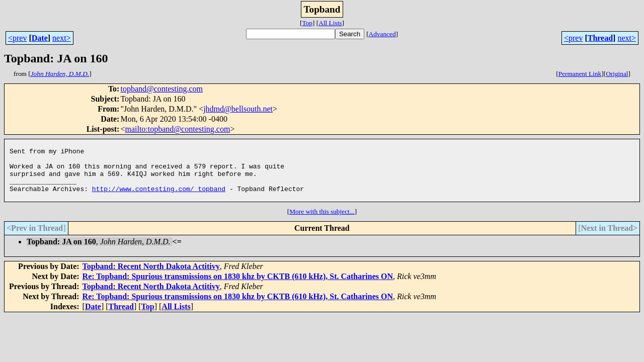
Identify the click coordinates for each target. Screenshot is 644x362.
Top (307, 23)
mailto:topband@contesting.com (177, 129)
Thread (600, 38)
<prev (17, 38)
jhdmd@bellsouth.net (238, 109)
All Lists (330, 23)
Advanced (382, 34)
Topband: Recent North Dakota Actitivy (151, 278)
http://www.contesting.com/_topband (159, 199)
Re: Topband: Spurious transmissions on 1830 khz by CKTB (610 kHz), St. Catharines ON (238, 288)
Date (40, 38)
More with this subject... (322, 223)
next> (62, 38)
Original (617, 74)
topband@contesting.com (162, 89)
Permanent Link (580, 74)
